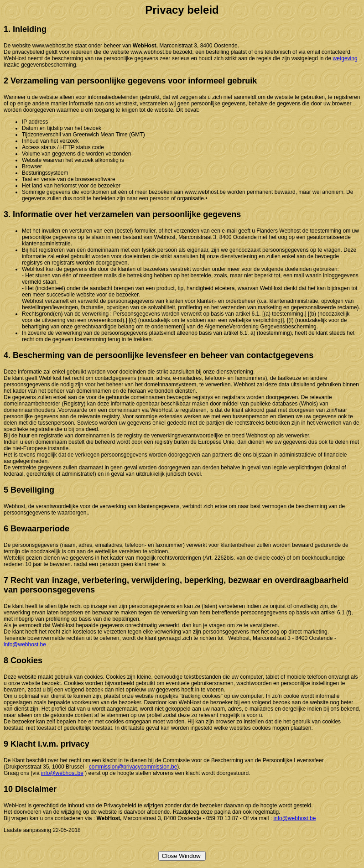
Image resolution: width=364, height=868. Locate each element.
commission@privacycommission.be (133, 767)
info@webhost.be (25, 645)
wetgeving (345, 58)
